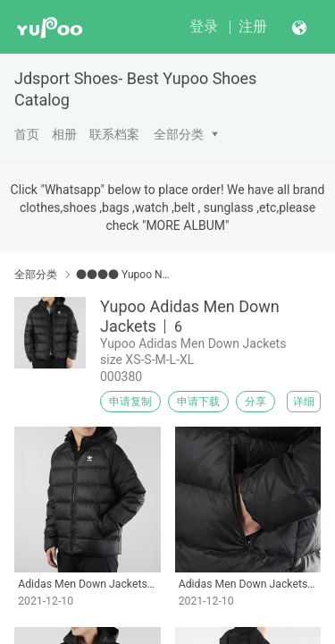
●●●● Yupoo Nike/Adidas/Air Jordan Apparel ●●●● (123, 275)
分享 (255, 402)
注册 (253, 26)
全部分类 (179, 134)
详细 (304, 402)
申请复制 (130, 402)
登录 (204, 26)
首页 (27, 134)
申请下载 (198, 402)
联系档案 (114, 134)
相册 (64, 134)
